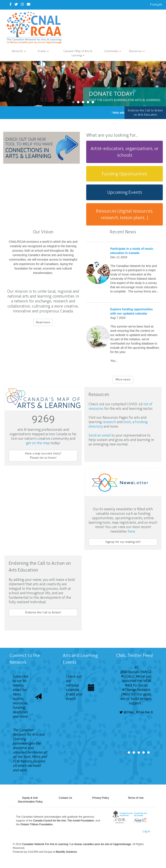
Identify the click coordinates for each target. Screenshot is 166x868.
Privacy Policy (100, 798)
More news (123, 379)
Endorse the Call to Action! (43, 612)
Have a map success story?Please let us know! (43, 456)
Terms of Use (136, 798)
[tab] (124, 152)
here (132, 531)
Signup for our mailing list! (123, 542)
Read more (43, 322)
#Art (129, 685)
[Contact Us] (29, 4)
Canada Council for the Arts (50, 821)
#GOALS (127, 676)
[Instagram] (22, 4)
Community (112, 51)
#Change (129, 690)
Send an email (100, 435)
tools (127, 422)
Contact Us (65, 798)
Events (43, 51)
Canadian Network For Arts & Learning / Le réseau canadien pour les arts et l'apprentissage (77, 844)
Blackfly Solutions (66, 852)
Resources (137, 51)
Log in (146, 831)
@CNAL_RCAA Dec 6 (136, 712)
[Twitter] (16, 4)
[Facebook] (11, 4)
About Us (19, 51)
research (109, 422)
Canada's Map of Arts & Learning (78, 53)
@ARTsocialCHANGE (136, 672)
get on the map (38, 443)
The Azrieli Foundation (81, 821)
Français (156, 4)
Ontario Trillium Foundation (36, 824)
